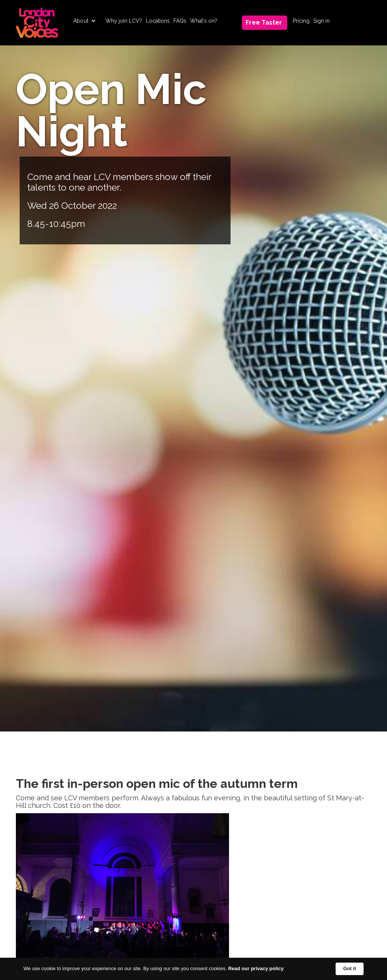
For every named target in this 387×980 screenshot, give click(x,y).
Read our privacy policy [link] (256, 968)
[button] (85, 21)
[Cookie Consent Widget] (193, 969)
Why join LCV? (124, 21)
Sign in (321, 21)
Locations (158, 21)
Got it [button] (350, 968)
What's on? (204, 21)
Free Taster (264, 23)
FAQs (180, 21)
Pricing (301, 21)
